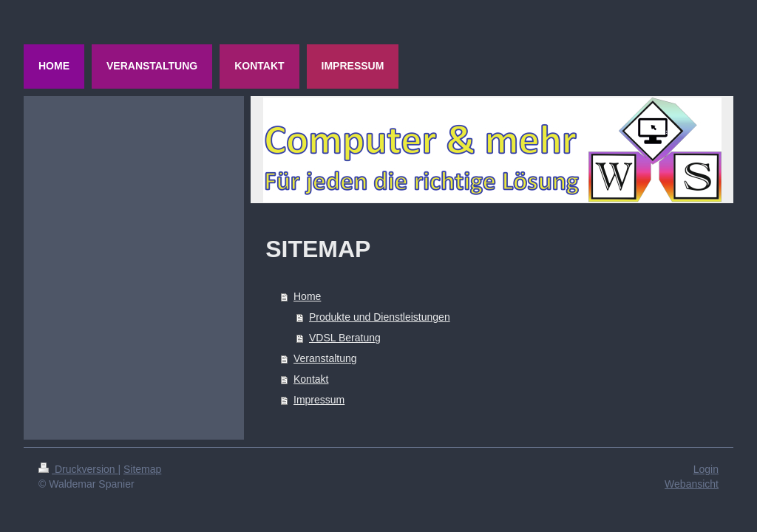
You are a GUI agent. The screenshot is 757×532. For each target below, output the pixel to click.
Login (706, 469)
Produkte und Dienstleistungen (380, 317)
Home (307, 296)
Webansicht (692, 484)
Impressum (319, 400)
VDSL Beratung (345, 338)
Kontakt (311, 379)
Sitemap (142, 469)
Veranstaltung (325, 358)
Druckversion (78, 469)
